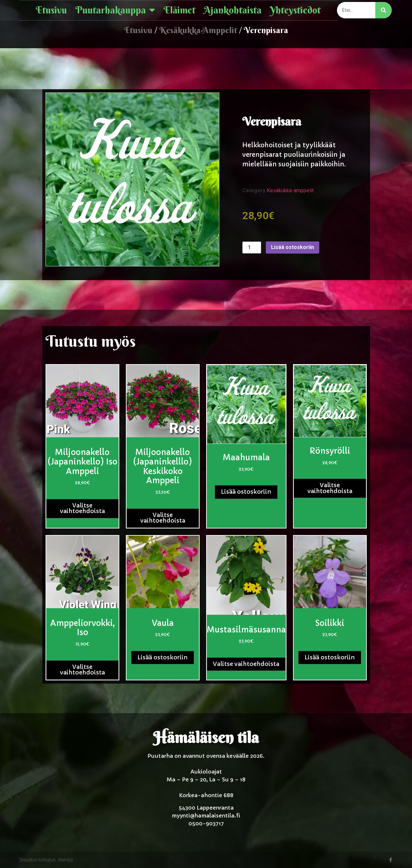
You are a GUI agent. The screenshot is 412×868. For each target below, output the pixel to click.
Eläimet (179, 10)
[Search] (383, 10)
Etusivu (51, 10)
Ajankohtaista (233, 10)
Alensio (65, 860)
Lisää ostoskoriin (293, 247)
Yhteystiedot (295, 10)
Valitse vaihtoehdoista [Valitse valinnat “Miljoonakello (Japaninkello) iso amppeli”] (82, 508)
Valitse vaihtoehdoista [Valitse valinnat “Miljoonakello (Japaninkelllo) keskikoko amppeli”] (163, 518)
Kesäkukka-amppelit (198, 30)
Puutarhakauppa (115, 10)
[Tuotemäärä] (252, 248)
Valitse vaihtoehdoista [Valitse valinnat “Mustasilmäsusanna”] (246, 664)
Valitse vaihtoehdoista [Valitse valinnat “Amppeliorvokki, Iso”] (82, 670)
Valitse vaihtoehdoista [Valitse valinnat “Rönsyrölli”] (330, 488)
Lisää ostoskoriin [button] (246, 492)
